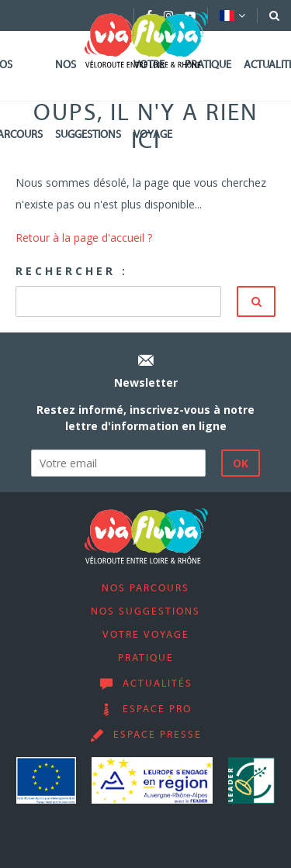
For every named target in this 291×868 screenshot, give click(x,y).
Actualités (158, 684)
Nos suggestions (88, 100)
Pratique (208, 65)
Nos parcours (145, 589)
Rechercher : (72, 271)
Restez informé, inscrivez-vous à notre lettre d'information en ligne (145, 418)
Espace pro (157, 710)
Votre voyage (153, 100)
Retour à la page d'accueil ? (84, 238)
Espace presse (158, 735)
